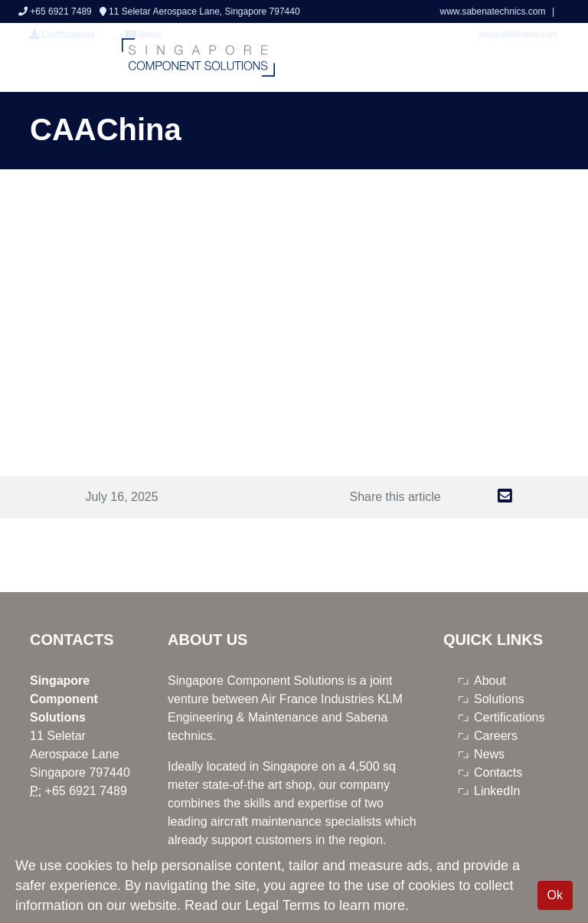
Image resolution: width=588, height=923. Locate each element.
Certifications (62, 34)
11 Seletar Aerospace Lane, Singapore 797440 (200, 11)
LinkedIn (497, 791)
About (490, 681)
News (489, 754)
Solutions (499, 699)
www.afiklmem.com (519, 34)
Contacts (498, 772)
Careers (496, 736)
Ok (555, 895)
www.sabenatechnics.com (493, 11)
